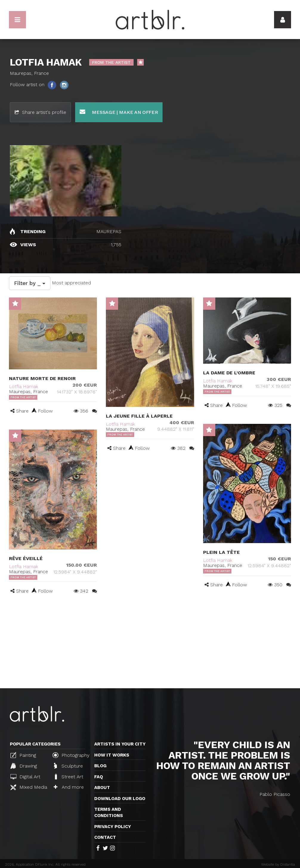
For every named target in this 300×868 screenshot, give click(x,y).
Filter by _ (30, 283)
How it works (112, 755)
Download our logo (120, 799)
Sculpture (68, 766)
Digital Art (25, 777)
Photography (71, 755)
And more (69, 787)
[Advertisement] (150, 644)
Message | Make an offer (119, 112)
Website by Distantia (278, 864)
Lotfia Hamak (24, 386)
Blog (100, 766)
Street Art (68, 776)
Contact (105, 837)
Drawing (24, 766)
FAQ (99, 777)
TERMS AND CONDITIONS (109, 812)
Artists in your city (120, 744)
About (102, 788)
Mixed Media (29, 787)
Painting (23, 755)
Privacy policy (113, 827)
